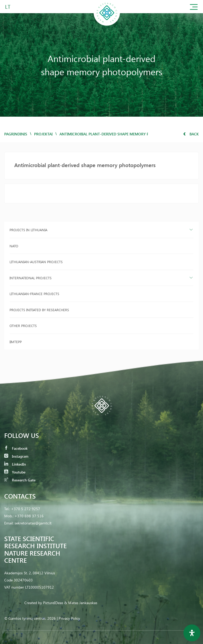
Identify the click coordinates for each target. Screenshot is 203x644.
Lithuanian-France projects (34, 294)
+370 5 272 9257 (26, 509)
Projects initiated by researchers (39, 310)
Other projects (23, 326)
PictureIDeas (53, 603)
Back (191, 134)
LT (8, 6)
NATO (14, 246)
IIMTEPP (16, 342)
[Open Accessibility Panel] (192, 633)
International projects (31, 278)
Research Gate (20, 480)
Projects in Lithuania (28, 230)
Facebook (16, 448)
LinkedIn (15, 464)
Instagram (16, 456)
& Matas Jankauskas (81, 603)
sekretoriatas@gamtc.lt (33, 523)
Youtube (15, 472)
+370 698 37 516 (29, 516)
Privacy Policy (69, 618)
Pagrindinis (16, 134)
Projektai (43, 134)
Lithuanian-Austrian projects (36, 262)
